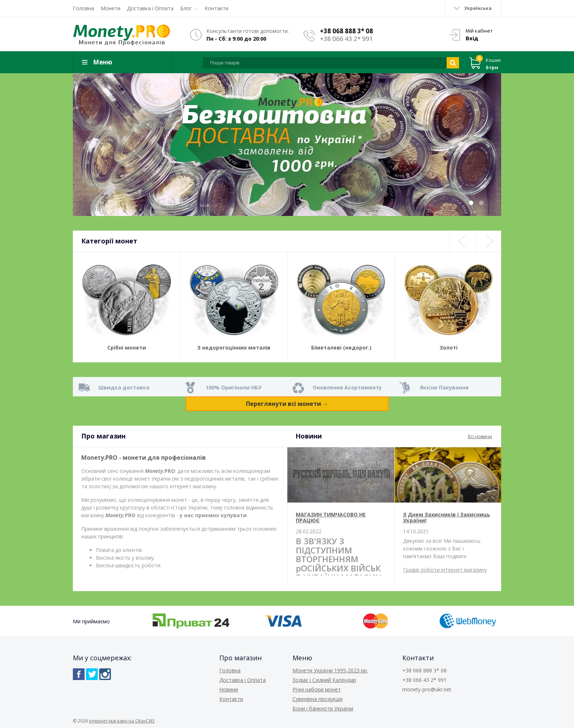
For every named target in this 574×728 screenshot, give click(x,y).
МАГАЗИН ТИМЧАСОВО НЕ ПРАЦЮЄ (331, 517)
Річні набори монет (317, 689)
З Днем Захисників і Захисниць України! (447, 517)
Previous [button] (462, 241)
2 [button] (481, 203)
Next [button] (489, 241)
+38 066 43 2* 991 (346, 39)
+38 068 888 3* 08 (346, 31)
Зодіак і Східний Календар (324, 680)
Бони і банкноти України (323, 708)
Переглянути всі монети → (287, 404)
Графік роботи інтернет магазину (445, 570)
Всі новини (480, 436)
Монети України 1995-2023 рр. (330, 670)
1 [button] (471, 203)
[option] (287, 145)
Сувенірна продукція (318, 699)
